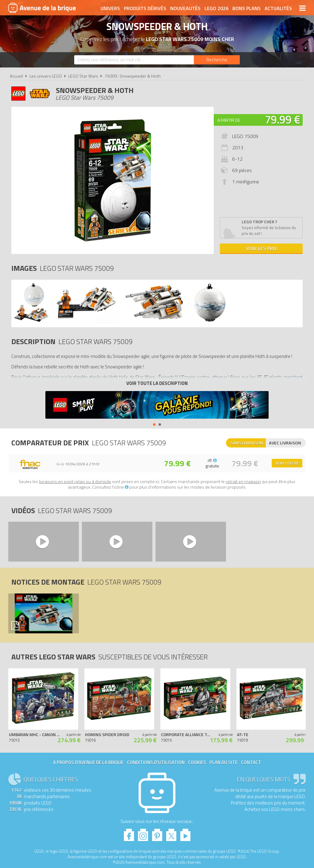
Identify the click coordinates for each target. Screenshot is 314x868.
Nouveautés (185, 8)
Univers (110, 8)
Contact (251, 762)
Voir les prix (261, 248)
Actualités (278, 8)
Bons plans (247, 8)
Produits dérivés (145, 8)
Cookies (197, 762)
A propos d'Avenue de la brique (88, 762)
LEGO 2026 (216, 8)
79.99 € (282, 119)
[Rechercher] (217, 60)
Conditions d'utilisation (156, 762)
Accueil (16, 76)
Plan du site (224, 762)
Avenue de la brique (42, 8)
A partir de (229, 120)
